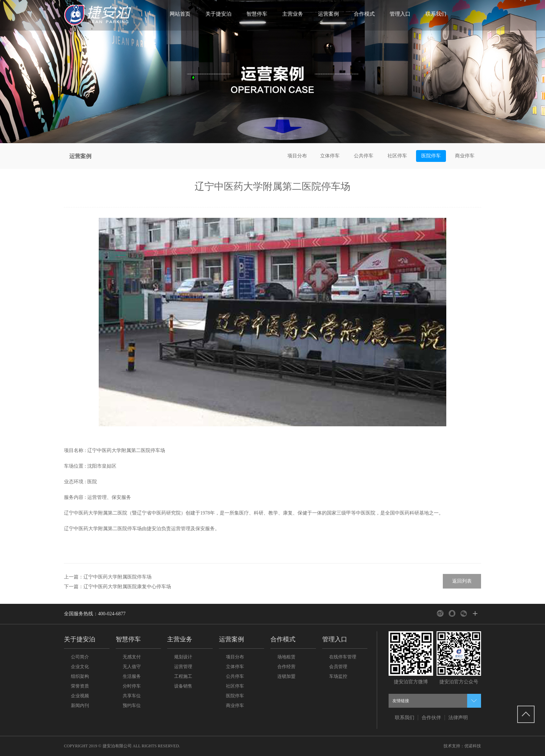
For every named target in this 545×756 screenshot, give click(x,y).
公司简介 (80, 657)
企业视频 (80, 696)
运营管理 (183, 667)
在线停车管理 (343, 657)
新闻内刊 (80, 705)
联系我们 (436, 14)
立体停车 (330, 156)
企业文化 (80, 667)
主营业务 (293, 14)
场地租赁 (286, 657)
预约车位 (132, 705)
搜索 (470, 17)
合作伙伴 (431, 718)
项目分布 (297, 156)
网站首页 (180, 14)
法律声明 (458, 718)
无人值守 (132, 667)
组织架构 (80, 676)
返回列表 (462, 581)
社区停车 (397, 156)
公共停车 (364, 156)
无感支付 (132, 657)
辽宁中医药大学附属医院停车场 (117, 577)
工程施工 (183, 676)
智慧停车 (257, 14)
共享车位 (132, 696)
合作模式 (364, 14)
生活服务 (132, 676)
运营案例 (328, 14)
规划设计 (183, 657)
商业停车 (465, 156)
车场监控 (338, 676)
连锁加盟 (286, 676)
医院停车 (431, 156)
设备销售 (183, 686)
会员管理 (338, 667)
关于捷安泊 (218, 14)
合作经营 (286, 667)
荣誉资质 (80, 686)
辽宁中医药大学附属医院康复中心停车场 (127, 587)
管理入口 (400, 14)
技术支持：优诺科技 (462, 746)
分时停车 (132, 686)
